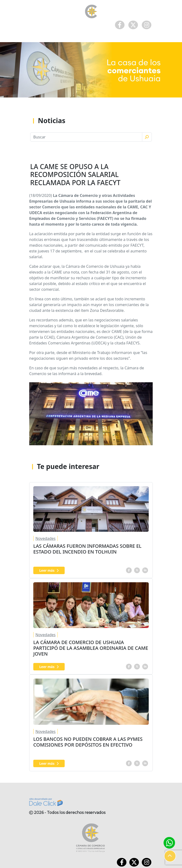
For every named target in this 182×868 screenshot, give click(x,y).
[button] (170, 856)
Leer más (49, 570)
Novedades (45, 538)
